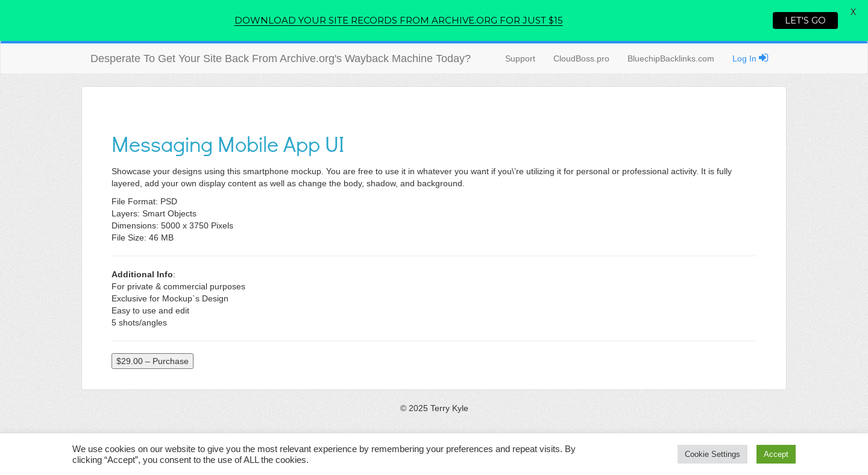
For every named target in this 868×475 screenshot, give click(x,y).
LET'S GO (805, 20)
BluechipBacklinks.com (671, 58)
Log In (750, 58)
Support (520, 58)
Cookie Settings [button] (712, 454)
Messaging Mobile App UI (228, 143)
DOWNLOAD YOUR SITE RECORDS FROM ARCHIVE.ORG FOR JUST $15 (399, 20)
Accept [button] (776, 454)
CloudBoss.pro (581, 58)
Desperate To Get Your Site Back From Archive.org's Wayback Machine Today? (281, 58)
